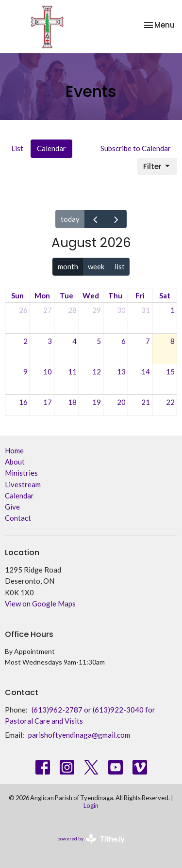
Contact (18, 518)
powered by (91, 839)
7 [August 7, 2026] (148, 341)
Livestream (23, 484)
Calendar (51, 148)
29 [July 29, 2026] (97, 310)
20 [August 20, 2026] (121, 402)
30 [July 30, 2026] (121, 310)
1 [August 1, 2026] (173, 310)
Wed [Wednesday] (91, 295)
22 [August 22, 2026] (170, 402)
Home (14, 450)
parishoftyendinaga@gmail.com (79, 735)
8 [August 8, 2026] (173, 341)
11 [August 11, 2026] (72, 372)
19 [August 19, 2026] (97, 402)
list (120, 266)
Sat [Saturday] (165, 295)
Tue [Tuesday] (66, 295)
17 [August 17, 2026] (48, 402)
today (70, 219)
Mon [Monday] (42, 295)
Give (12, 507)
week (96, 266)
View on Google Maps (40, 604)
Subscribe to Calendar (136, 148)
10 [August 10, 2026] (48, 372)
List (17, 148)
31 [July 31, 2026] (146, 310)
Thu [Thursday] (115, 295)
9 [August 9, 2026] (25, 372)
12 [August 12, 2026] (97, 372)
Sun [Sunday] (17, 295)
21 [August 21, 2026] (146, 402)
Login (91, 806)
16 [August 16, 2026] (23, 402)
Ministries (21, 473)
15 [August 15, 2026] (170, 372)
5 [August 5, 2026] (99, 341)
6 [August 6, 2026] (124, 341)
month (68, 266)
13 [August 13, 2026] (121, 372)
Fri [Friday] (140, 295)
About (15, 462)
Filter (157, 166)
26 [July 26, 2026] (23, 310)
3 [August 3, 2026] (50, 341)
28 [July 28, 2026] (72, 310)
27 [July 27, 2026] (48, 310)
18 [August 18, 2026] (72, 402)
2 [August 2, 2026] (25, 341)
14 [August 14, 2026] (146, 372)
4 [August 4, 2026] (74, 341)
